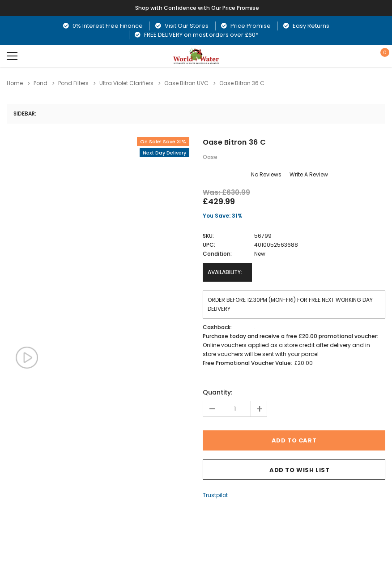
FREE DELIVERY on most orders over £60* (196, 35)
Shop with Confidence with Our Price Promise (198, 8)
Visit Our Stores (182, 26)
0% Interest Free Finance (103, 26)
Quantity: (217, 392)
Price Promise (246, 26)
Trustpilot (215, 495)
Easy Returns (306, 26)
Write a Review (309, 174)
